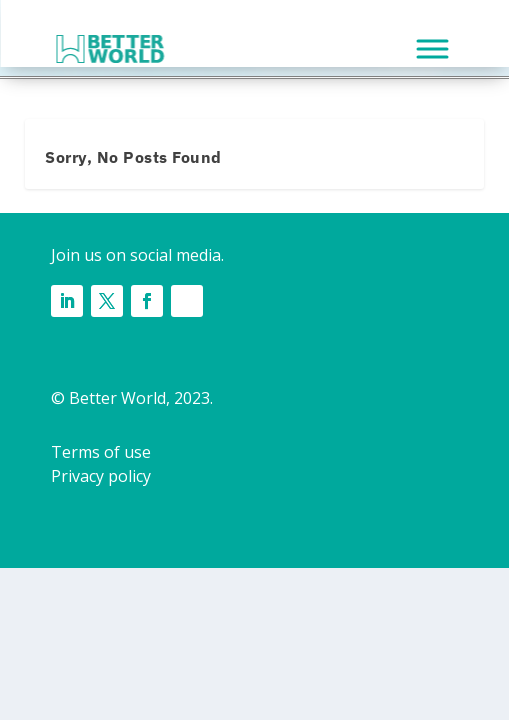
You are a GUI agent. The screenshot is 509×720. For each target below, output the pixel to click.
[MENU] (432, 48)
